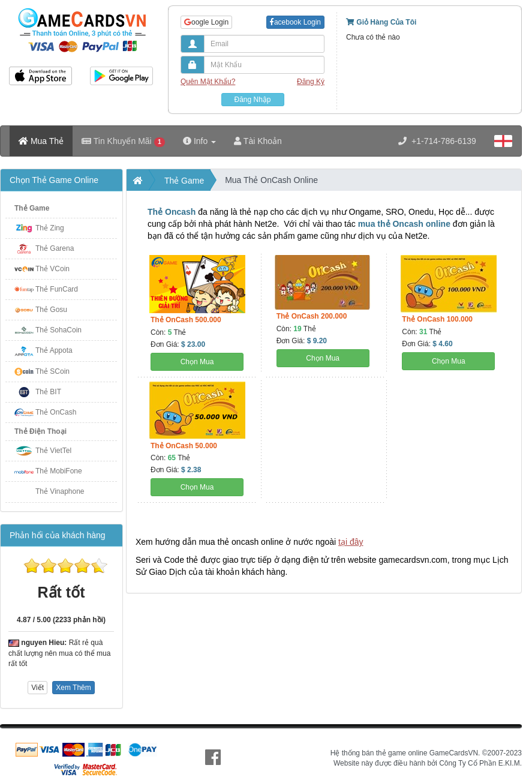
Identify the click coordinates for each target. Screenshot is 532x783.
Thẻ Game (32, 208)
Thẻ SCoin (52, 371)
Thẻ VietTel (53, 451)
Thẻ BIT (48, 392)
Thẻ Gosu (51, 310)
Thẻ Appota (54, 350)
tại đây (351, 542)
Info (199, 141)
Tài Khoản (258, 141)
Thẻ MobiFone (59, 471)
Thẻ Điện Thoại (40, 431)
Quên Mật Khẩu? (208, 82)
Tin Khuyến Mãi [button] (123, 141)
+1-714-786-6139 (437, 141)
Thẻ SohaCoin (58, 330)
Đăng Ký (311, 82)
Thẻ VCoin (52, 269)
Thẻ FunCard (57, 289)
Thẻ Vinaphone (60, 491)
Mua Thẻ (41, 141)
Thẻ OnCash (56, 412)
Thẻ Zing (50, 228)
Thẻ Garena (55, 248)
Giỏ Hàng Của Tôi (381, 22)
